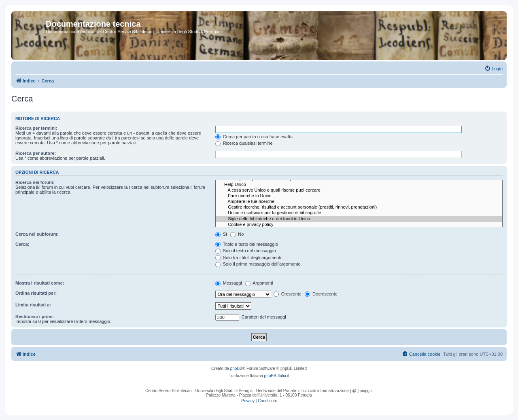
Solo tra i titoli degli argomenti (248, 257)
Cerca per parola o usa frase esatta (254, 137)
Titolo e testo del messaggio (247, 244)
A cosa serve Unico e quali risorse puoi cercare (359, 190)
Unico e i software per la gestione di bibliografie (359, 213)
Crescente (288, 294)
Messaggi (229, 283)
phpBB (236, 368)
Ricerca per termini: (36, 128)
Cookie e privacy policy (359, 225)
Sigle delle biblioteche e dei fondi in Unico (359, 219)
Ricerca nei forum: (35, 182)
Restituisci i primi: (35, 317)
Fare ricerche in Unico (359, 196)
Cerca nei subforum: (37, 234)
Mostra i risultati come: (40, 283)
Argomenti (259, 283)
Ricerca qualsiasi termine (244, 143)
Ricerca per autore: (36, 153)
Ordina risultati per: (36, 293)
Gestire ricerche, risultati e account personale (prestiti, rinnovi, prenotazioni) (359, 207)
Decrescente (321, 294)
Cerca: (22, 244)
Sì (221, 234)
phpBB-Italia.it (277, 376)
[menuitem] (494, 69)
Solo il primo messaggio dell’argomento (258, 264)
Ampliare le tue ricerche (359, 202)
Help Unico (359, 185)
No (237, 234)
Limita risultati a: (33, 305)
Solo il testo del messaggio (246, 251)
